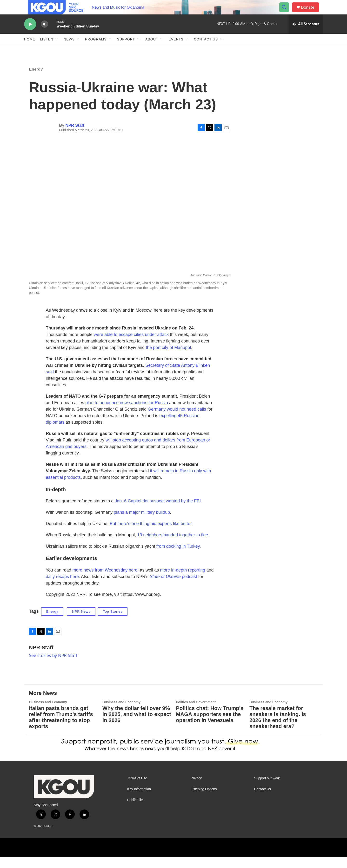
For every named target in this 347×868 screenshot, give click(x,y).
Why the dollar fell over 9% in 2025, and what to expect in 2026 (137, 725)
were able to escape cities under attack (131, 345)
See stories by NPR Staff (53, 666)
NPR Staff (75, 136)
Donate (311, 13)
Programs (96, 50)
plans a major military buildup (142, 523)
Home (30, 50)
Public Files (136, 811)
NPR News (81, 622)
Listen (47, 50)
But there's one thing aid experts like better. (151, 534)
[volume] (45, 35)
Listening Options (204, 800)
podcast (173, 587)
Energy (36, 80)
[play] (30, 35)
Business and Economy (48, 713)
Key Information (139, 800)
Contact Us (206, 50)
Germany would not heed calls (177, 420)
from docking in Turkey (178, 557)
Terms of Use (137, 789)
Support (126, 50)
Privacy (196, 789)
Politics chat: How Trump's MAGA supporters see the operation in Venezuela (210, 725)
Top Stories (113, 622)
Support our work (267, 789)
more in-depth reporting (183, 581)
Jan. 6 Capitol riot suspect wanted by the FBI (158, 512)
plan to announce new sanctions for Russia (127, 414)
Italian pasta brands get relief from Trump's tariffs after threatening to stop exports (61, 728)
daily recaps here (62, 587)
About (152, 50)
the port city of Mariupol (168, 358)
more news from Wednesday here (105, 581)
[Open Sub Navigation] (57, 50)
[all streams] (306, 35)
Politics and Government (196, 713)
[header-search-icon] (286, 13)
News (69, 50)
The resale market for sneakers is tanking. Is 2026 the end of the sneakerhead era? (278, 728)
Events (176, 50)
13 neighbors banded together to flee (173, 546)
